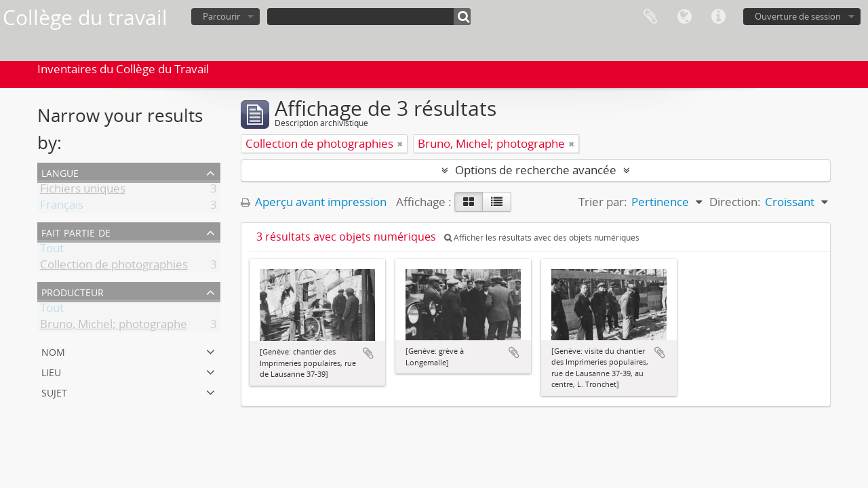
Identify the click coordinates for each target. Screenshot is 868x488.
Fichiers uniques (83, 191)
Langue (684, 17)
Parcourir (221, 16)
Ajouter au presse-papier (368, 353)
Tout (52, 250)
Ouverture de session (798, 16)
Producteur (73, 291)
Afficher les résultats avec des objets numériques (542, 238)
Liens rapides (718, 17)
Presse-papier (650, 17)
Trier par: (603, 202)
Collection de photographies (114, 267)
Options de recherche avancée (536, 170)
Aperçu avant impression (314, 202)
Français (62, 207)
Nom (53, 351)
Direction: (735, 202)
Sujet (54, 391)
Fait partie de (76, 231)
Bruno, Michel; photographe (114, 326)
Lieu (51, 371)
